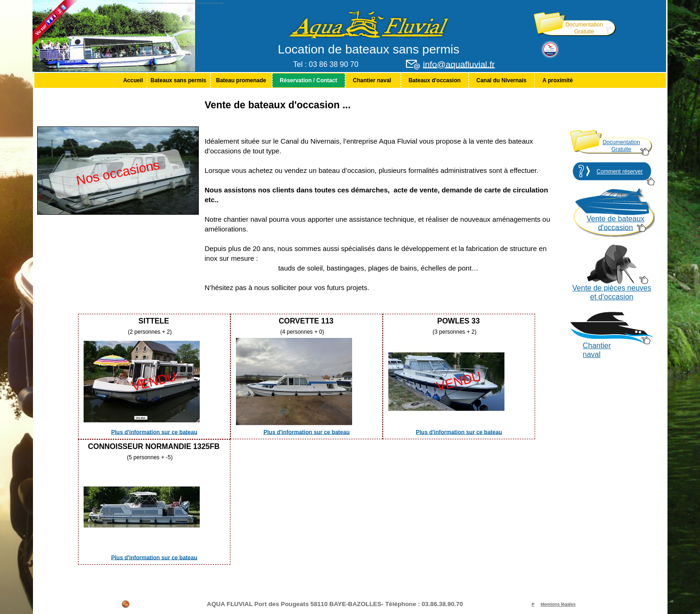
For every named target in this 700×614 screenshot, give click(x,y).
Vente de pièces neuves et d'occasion (612, 292)
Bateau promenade (241, 80)
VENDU (154, 382)
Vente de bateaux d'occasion (616, 223)
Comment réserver (619, 172)
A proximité (558, 80)
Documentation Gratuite (584, 28)
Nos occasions (118, 173)
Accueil (133, 80)
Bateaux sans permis (178, 80)
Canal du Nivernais (501, 80)
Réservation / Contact (308, 80)
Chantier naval (373, 80)
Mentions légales (558, 604)
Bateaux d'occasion (434, 80)
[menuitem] (133, 80)
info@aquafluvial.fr (459, 64)
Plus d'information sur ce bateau (154, 432)
